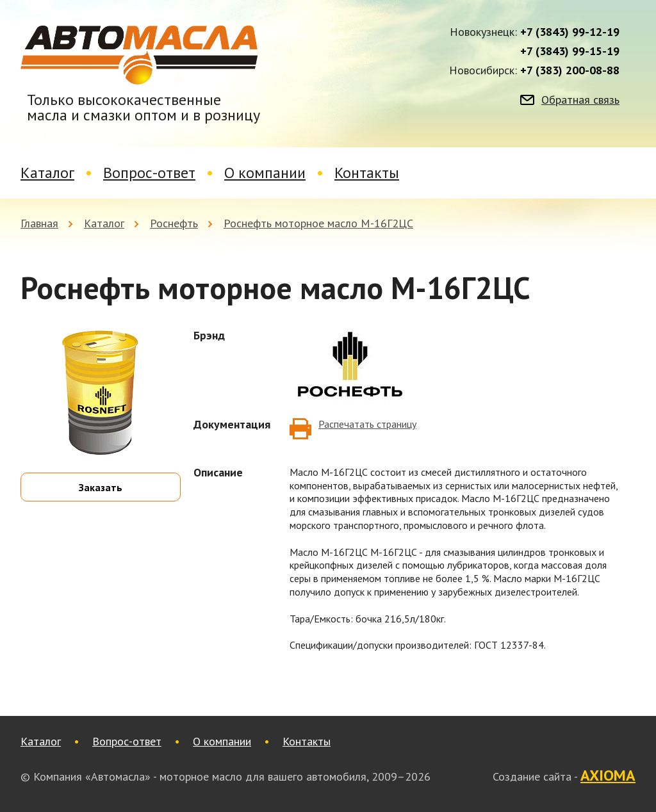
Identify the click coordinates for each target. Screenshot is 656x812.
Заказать (101, 487)
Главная (39, 223)
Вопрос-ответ (149, 173)
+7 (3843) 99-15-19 (570, 51)
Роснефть (174, 223)
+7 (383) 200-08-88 (570, 70)
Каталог (47, 173)
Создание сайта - (564, 776)
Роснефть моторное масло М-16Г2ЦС (318, 223)
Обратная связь (580, 100)
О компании (265, 173)
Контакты (367, 173)
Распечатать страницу (367, 424)
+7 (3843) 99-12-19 (570, 32)
